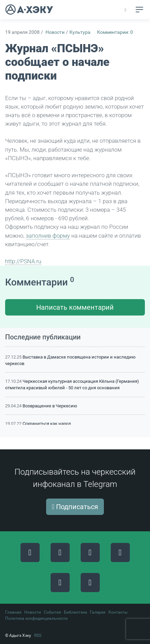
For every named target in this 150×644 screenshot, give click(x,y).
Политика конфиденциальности (36, 618)
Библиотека (76, 612)
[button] (126, 10)
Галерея (98, 612)
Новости (55, 32)
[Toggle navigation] (139, 10)
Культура (80, 32)
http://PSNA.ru (23, 261)
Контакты (118, 612)
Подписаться (75, 507)
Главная (13, 612)
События (52, 612)
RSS (38, 635)
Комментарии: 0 (115, 32)
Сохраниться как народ (47, 424)
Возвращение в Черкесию (50, 406)
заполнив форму (48, 236)
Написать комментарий (75, 307)
